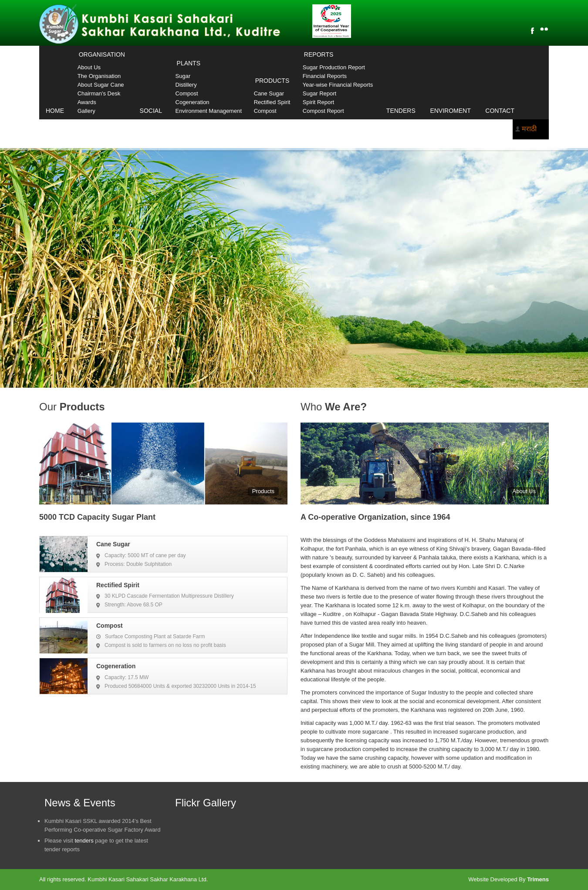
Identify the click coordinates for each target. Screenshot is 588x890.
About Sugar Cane (101, 85)
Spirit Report (318, 102)
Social (151, 111)
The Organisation (99, 76)
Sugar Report (319, 93)
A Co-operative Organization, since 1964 (375, 517)
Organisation (102, 54)
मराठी (529, 129)
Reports (319, 54)
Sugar (183, 76)
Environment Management (209, 111)
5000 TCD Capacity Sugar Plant (97, 517)
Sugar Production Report (334, 67)
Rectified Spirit (272, 102)
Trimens (538, 879)
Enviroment (450, 111)
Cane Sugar (269, 93)
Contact (500, 111)
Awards (87, 102)
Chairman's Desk (99, 93)
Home (55, 111)
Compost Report (323, 111)
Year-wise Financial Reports (338, 85)
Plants (189, 63)
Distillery (186, 85)
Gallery (86, 111)
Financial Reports (325, 76)
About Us (89, 67)
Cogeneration (193, 102)
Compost (187, 93)
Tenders (401, 111)
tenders (84, 841)
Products (272, 81)
